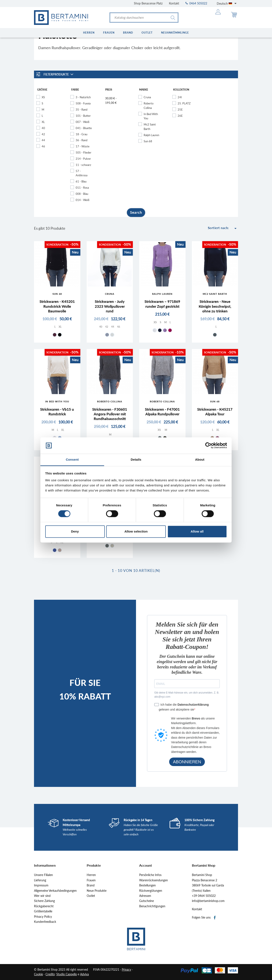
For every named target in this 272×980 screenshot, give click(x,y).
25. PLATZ (184, 103)
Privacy (126, 969)
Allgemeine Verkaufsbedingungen (55, 891)
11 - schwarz (83, 165)
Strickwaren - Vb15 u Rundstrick (57, 412)
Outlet (91, 896)
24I (180, 97)
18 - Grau (81, 134)
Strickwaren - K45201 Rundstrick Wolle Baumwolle (57, 306)
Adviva (84, 974)
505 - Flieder (84, 152)
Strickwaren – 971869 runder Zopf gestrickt (162, 304)
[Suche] (144, 18)
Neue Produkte (97, 891)
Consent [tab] (72, 459)
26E (180, 116)
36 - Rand (81, 140)
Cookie (38, 974)
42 (43, 134)
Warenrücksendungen (154, 880)
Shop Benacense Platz (148, 3)
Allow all (197, 531)
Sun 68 (148, 141)
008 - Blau (82, 194)
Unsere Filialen (43, 875)
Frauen (91, 880)
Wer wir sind (42, 896)
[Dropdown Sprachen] (227, 3)
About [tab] (200, 459)
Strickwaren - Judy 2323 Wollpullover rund (110, 306)
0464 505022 (196, 3)
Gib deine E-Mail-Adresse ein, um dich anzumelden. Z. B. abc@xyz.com (187, 695)
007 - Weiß (83, 122)
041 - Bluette (84, 128)
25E (180, 110)
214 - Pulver (83, 159)
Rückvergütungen (151, 891)
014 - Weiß (83, 200)
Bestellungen (147, 885)
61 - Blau (81, 181)
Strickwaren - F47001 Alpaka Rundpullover (162, 412)
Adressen (145, 896)
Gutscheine (147, 901)
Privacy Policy (43, 917)
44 (43, 140)
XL (43, 122)
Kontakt (174, 3)
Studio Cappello (67, 974)
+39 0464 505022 (204, 896)
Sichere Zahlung (44, 901)
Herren (91, 875)
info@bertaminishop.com (208, 901)
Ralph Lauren (151, 135)
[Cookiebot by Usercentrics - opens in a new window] (208, 446)
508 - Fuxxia (83, 103)
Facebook (215, 918)
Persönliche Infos (150, 875)
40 (43, 128)
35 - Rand (81, 110)
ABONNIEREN (187, 762)
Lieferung (40, 880)
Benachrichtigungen (152, 906)
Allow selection (136, 531)
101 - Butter (83, 116)
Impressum (41, 885)
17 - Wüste (83, 146)
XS (43, 97)
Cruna (147, 97)
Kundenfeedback (45, 922)
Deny (75, 531)
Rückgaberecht (44, 906)
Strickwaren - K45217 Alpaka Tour (215, 412)
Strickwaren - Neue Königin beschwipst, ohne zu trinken (215, 306)
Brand (91, 885)
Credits (50, 974)
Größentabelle (43, 911)
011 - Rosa (82, 188)
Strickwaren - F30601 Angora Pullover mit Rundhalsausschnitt (110, 414)
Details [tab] (136, 459)
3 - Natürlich (83, 97)
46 (43, 146)
